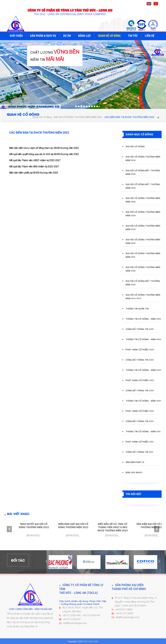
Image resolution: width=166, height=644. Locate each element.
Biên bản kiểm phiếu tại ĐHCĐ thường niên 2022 (34, 173)
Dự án (67, 36)
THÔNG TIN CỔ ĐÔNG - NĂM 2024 (143, 339)
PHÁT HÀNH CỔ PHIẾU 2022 (140, 411)
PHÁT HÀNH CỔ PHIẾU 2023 (140, 380)
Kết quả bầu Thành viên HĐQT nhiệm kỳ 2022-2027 (35, 160)
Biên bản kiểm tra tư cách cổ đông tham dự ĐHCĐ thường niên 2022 (44, 148)
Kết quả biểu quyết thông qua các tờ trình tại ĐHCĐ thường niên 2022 (44, 154)
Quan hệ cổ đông (110, 36)
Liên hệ (150, 36)
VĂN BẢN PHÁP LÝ (135, 462)
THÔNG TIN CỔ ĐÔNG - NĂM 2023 (143, 370)
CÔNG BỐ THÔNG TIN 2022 (140, 421)
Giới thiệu (17, 36)
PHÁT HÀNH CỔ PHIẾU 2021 (140, 442)
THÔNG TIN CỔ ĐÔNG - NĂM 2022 (143, 401)
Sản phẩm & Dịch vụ (43, 36)
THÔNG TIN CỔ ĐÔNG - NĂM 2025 (143, 319)
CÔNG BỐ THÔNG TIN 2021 (140, 452)
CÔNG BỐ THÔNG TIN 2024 (140, 360)
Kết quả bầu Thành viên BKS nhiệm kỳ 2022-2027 (34, 166)
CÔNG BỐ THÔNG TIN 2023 (140, 390)
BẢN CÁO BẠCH (134, 472)
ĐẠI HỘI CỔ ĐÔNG (135, 146)
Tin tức (133, 36)
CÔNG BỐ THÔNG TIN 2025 (140, 329)
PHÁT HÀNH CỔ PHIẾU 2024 (140, 350)
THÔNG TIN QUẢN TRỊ (137, 309)
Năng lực (85, 36)
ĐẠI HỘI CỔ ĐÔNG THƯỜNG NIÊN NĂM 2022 (78, 117)
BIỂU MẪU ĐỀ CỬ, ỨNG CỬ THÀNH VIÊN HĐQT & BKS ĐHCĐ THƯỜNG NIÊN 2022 (113, 527)
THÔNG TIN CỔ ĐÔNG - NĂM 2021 (143, 431)
